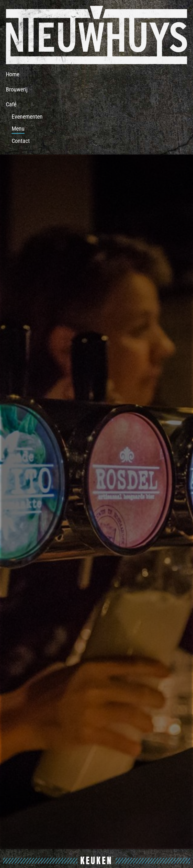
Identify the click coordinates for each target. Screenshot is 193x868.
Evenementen (27, 117)
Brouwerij (17, 89)
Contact (21, 141)
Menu (18, 129)
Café (11, 104)
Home (13, 74)
